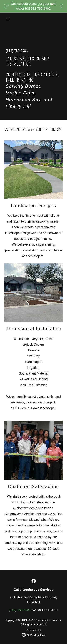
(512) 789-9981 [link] (17, 51)
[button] (9, 19)
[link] (34, 581)
